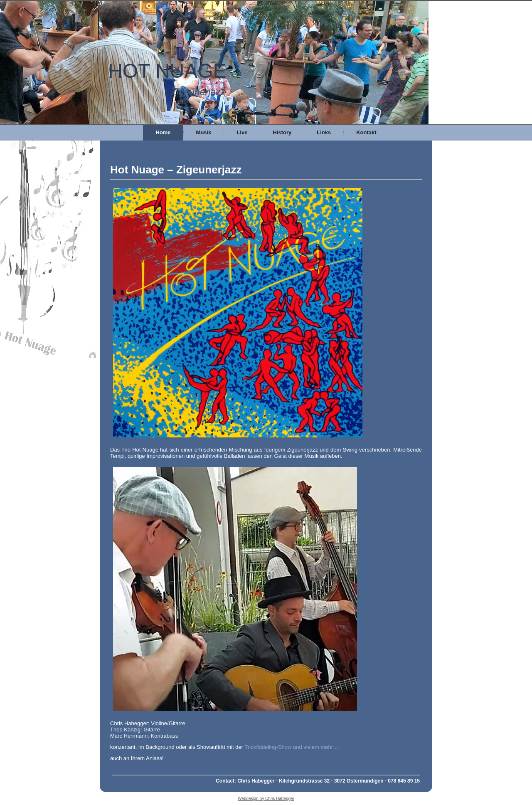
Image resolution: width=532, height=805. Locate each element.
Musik (204, 132)
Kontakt (366, 132)
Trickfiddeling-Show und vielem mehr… (291, 747)
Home (163, 132)
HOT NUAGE (167, 71)
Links (324, 132)
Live (242, 132)
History (282, 132)
